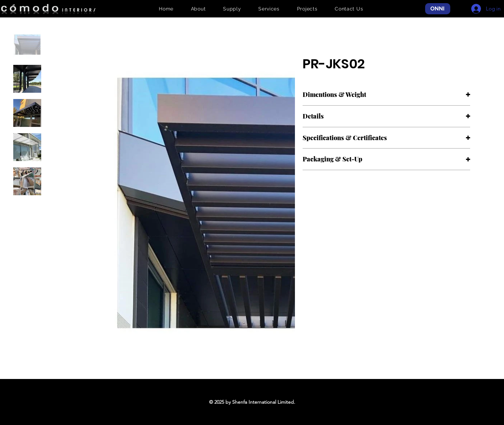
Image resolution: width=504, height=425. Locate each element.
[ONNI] (438, 9)
